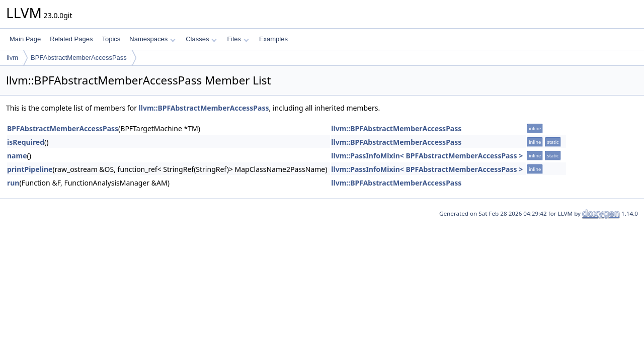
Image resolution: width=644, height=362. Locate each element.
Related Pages (71, 39)
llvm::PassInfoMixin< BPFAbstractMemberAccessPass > (427, 156)
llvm (12, 58)
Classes (201, 39)
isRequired (26, 142)
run (13, 183)
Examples (273, 39)
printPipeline (30, 169)
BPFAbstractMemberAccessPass (79, 58)
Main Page (25, 39)
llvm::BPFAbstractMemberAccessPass (204, 108)
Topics (111, 39)
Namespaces (152, 39)
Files (238, 39)
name (17, 156)
